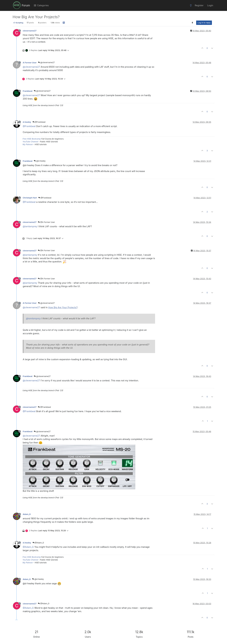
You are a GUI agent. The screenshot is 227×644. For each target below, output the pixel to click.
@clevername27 (46, 62)
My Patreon (28, 144)
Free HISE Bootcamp (32, 139)
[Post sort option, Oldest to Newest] (192, 23)
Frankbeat (28, 91)
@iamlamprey (30, 226)
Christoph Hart (30, 198)
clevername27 (30, 31)
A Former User (30, 63)
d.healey (27, 122)
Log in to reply (204, 23)
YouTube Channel (30, 142)
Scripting (18, 23)
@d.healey (40, 161)
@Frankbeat (39, 122)
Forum (26, 5)
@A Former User (46, 222)
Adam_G (27, 514)
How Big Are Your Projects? (63, 307)
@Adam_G (38, 543)
